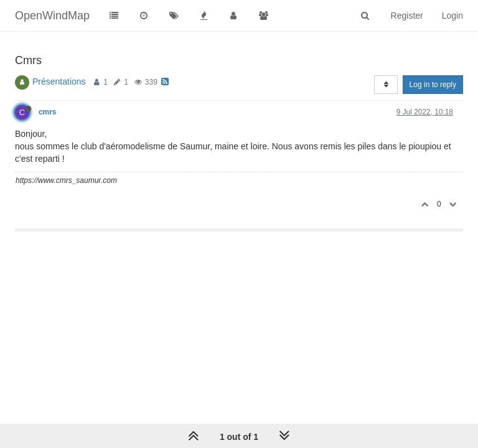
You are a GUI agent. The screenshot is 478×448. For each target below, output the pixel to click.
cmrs (47, 112)
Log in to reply (433, 85)
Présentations (59, 82)
